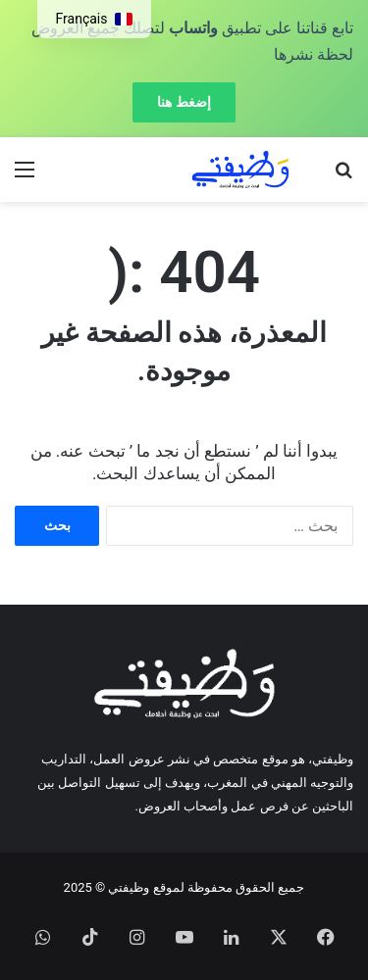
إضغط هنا (184, 102)
